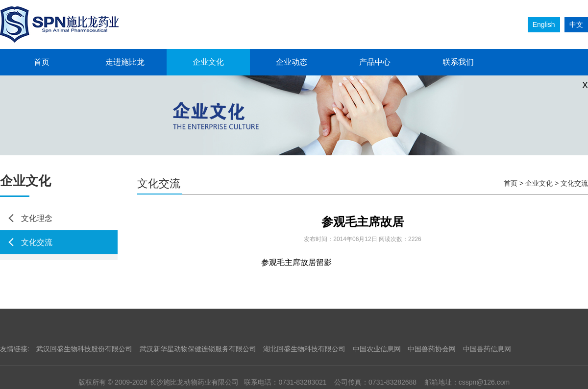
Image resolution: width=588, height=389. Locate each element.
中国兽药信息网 (487, 349)
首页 (42, 62)
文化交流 (37, 242)
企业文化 (208, 62)
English (544, 24)
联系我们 (458, 62)
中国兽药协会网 (432, 349)
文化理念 (37, 218)
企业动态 (292, 62)
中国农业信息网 (377, 349)
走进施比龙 (125, 62)
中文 (576, 24)
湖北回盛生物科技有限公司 (304, 349)
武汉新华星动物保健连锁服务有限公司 (198, 349)
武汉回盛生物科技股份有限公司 (84, 349)
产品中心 (375, 62)
